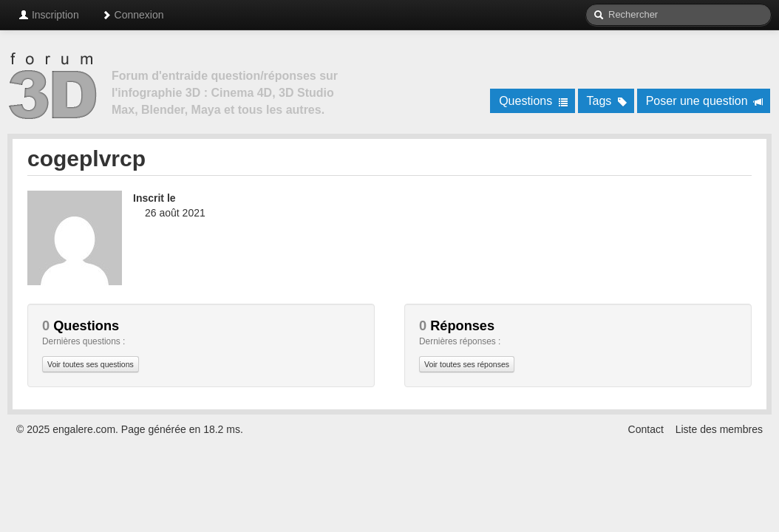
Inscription (49, 15)
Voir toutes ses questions (91, 364)
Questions (533, 101)
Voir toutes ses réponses (467, 364)
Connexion (133, 15)
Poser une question (705, 101)
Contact (646, 429)
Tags (607, 101)
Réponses (457, 326)
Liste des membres (719, 429)
